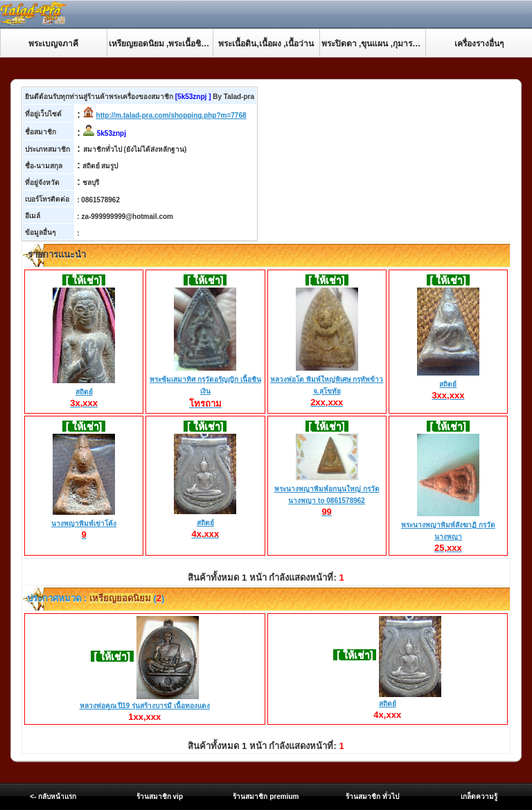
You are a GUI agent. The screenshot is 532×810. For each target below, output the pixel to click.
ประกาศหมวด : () (95, 598)
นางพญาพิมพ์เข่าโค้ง (84, 524)
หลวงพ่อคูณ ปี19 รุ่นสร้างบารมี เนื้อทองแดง (145, 706)
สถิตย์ (84, 392)
